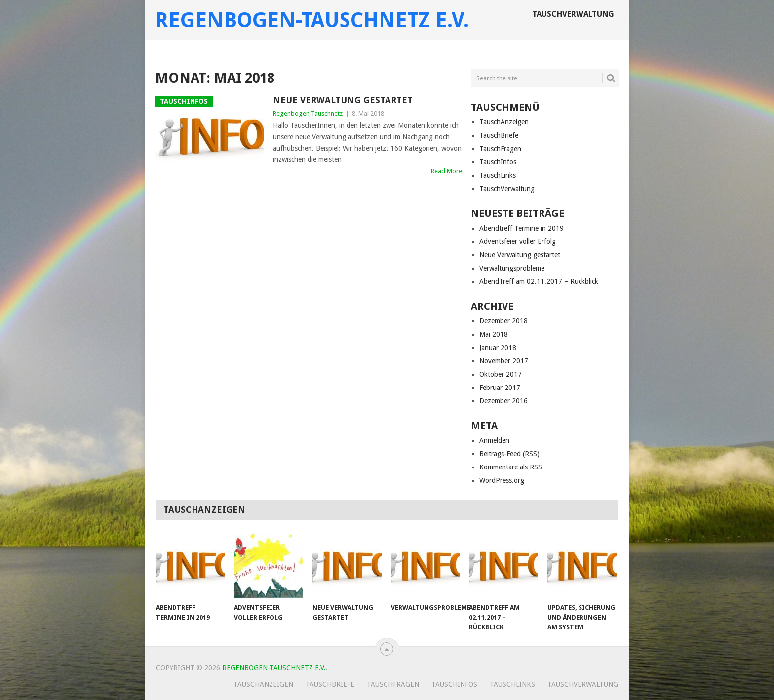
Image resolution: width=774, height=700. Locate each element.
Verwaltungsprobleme (512, 268)
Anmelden (494, 440)
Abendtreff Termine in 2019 (522, 228)
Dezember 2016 (503, 401)
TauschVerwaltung (573, 14)
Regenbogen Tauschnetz (308, 113)
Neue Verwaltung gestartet (343, 100)
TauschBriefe (499, 135)
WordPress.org (502, 480)
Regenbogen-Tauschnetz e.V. (312, 20)
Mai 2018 (494, 334)
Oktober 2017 (501, 374)
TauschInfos (498, 162)
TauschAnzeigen (504, 122)
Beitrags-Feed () (509, 454)
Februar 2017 (500, 388)
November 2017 (504, 361)
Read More (446, 171)
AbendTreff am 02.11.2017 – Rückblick (539, 281)
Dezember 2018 (503, 321)
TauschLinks (498, 175)
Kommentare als (511, 467)
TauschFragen (500, 149)
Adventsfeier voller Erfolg (518, 241)
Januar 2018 (498, 348)
